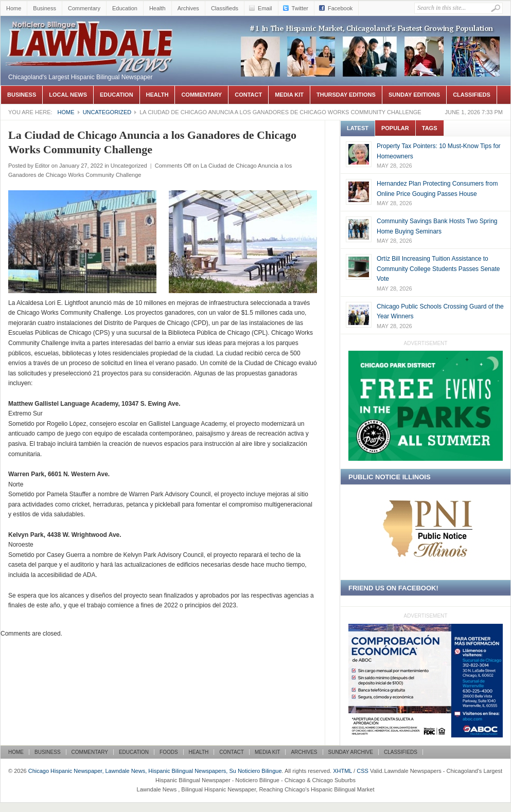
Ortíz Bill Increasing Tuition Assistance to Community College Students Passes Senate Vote (438, 269)
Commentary (84, 8)
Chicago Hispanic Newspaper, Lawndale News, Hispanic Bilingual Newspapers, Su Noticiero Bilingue (91, 31)
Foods (169, 752)
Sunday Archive (351, 752)
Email (265, 8)
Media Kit (289, 95)
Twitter (300, 8)
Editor (42, 166)
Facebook (340, 8)
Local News (68, 95)
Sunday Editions (414, 95)
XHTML (342, 771)
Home (14, 8)
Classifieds (225, 8)
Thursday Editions (346, 95)
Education (125, 8)
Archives (188, 8)
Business (45, 8)
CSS (363, 771)
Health (157, 8)
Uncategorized (107, 112)
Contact (248, 95)
